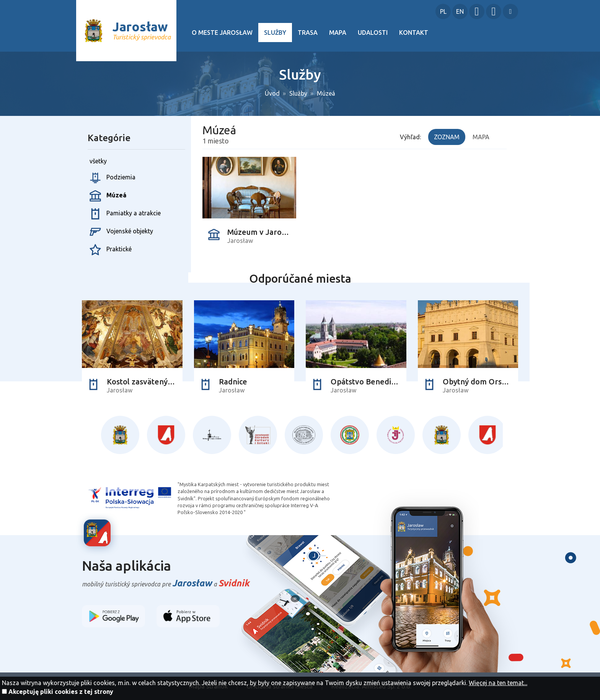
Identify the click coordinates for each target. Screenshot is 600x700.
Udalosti (373, 33)
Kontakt (414, 33)
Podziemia (112, 178)
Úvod (272, 93)
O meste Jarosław (222, 33)
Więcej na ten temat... (498, 683)
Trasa (308, 33)
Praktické (111, 250)
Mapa (338, 33)
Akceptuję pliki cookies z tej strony (61, 692)
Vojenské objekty (121, 232)
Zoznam (447, 137)
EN (460, 11)
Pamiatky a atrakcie (125, 214)
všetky (98, 161)
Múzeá (326, 93)
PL (443, 11)
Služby (275, 33)
